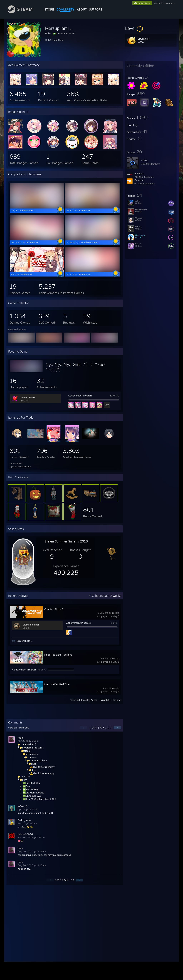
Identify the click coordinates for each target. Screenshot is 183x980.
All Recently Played (87, 700)
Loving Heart (28, 397)
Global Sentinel (31, 625)
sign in (157, 3)
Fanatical (139, 180)
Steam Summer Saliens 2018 (66, 541)
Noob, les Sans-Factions (58, 655)
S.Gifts (145, 160)
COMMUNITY (65, 9)
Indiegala (139, 174)
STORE (49, 9)
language (168, 3)
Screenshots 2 (24, 641)
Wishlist (105, 700)
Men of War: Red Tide (57, 684)
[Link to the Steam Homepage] (23, 12)
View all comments (19, 728)
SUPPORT (96, 9)
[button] (151, 28)
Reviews (117, 700)
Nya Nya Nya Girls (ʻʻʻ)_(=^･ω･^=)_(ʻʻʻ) (75, 367)
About (82, 9)
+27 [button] (107, 405)
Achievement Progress (80, 396)
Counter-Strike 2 (54, 609)
